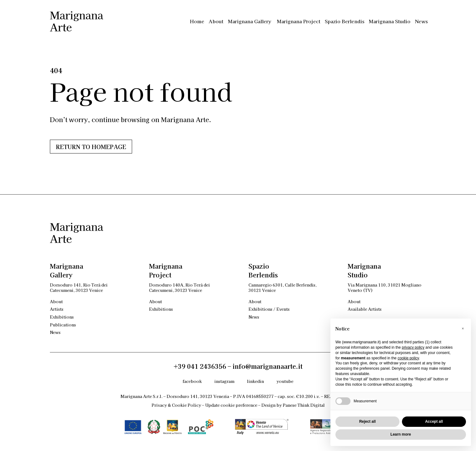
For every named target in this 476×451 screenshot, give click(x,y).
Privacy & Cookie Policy (176, 405)
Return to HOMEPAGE (91, 147)
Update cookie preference (231, 405)
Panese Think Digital (304, 405)
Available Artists (365, 309)
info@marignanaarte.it (267, 366)
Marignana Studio (390, 21)
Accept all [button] (434, 421)
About (216, 21)
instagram (224, 381)
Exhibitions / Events (269, 309)
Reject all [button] (368, 421)
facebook (192, 381)
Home (197, 21)
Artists (57, 309)
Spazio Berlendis (345, 21)
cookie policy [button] (408, 358)
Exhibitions (62, 317)
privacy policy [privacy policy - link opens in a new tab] (413, 347)
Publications (63, 325)
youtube (285, 381)
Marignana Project (299, 21)
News (421, 21)
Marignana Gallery (250, 21)
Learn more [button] (401, 434)
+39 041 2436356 (200, 366)
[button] (463, 329)
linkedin (255, 381)
